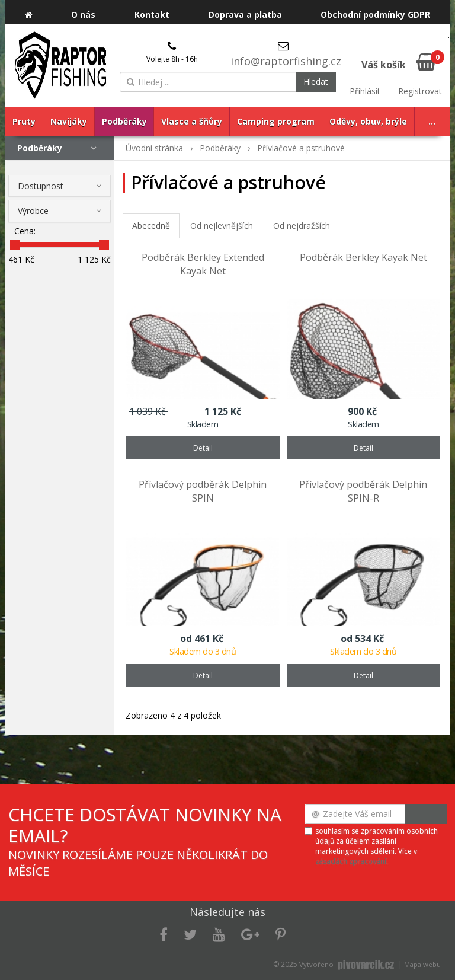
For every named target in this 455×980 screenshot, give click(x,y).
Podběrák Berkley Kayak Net (363, 257)
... (432, 121)
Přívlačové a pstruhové (301, 148)
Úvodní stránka (154, 148)
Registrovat (420, 91)
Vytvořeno (348, 964)
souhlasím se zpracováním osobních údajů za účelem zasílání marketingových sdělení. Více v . (377, 846)
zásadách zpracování (351, 861)
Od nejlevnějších (222, 226)
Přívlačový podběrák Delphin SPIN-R (363, 491)
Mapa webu (422, 964)
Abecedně (151, 226)
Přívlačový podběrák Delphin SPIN (203, 491)
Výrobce (33, 211)
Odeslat (426, 814)
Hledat (316, 82)
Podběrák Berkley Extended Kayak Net (203, 264)
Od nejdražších (302, 226)
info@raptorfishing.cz (286, 61)
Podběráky (40, 148)
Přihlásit (365, 91)
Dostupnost (41, 186)
